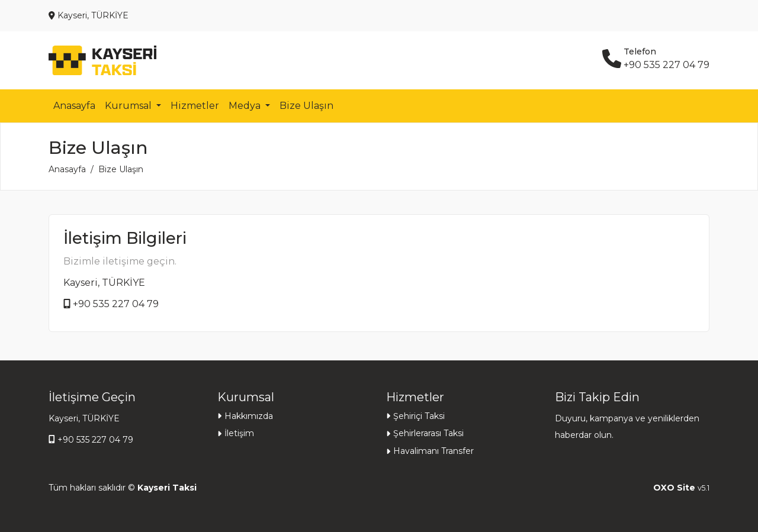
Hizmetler (195, 106)
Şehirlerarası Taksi (428, 433)
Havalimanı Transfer (433, 451)
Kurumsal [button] (129, 106)
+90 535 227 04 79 (116, 304)
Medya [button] (246, 106)
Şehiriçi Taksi (419, 416)
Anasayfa (74, 106)
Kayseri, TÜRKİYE (104, 283)
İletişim (239, 433)
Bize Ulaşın (306, 106)
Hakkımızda (249, 416)
